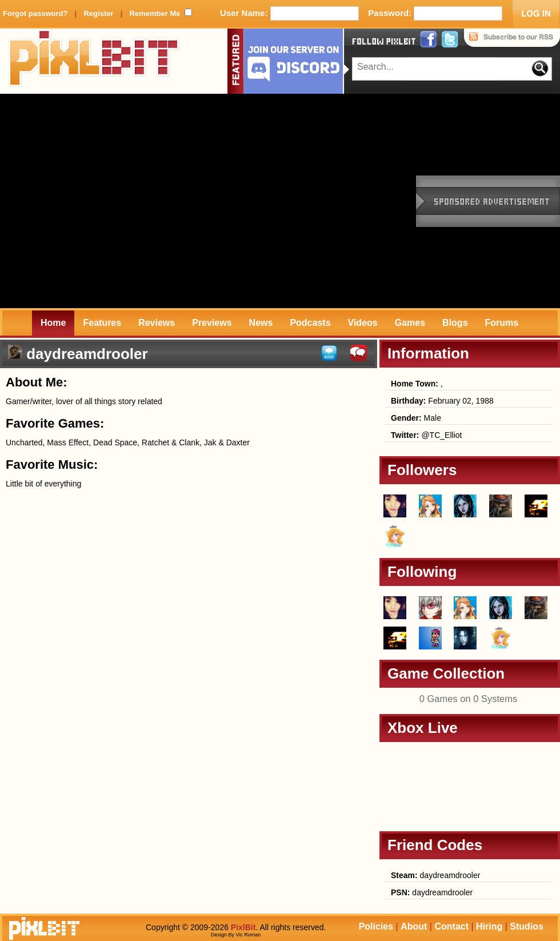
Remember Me (155, 13)
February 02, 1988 (442, 401)
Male (416, 418)
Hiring (489, 926)
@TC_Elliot (426, 435)
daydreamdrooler (435, 875)
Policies (376, 926)
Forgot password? (35, 13)
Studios (527, 926)
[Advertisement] (107, 201)
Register (98, 13)
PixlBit (94, 61)
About (414, 926)
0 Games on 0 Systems (469, 699)
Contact (451, 926)
